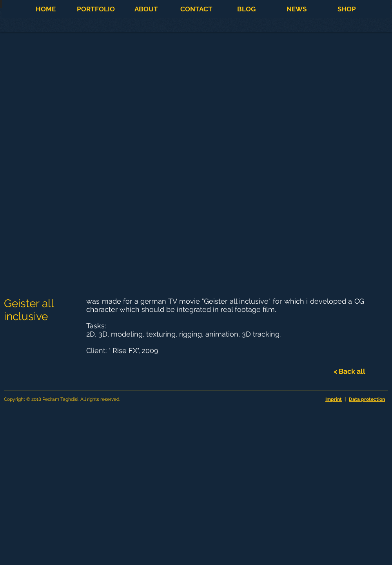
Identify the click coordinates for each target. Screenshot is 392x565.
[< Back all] (349, 371)
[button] (96, 9)
